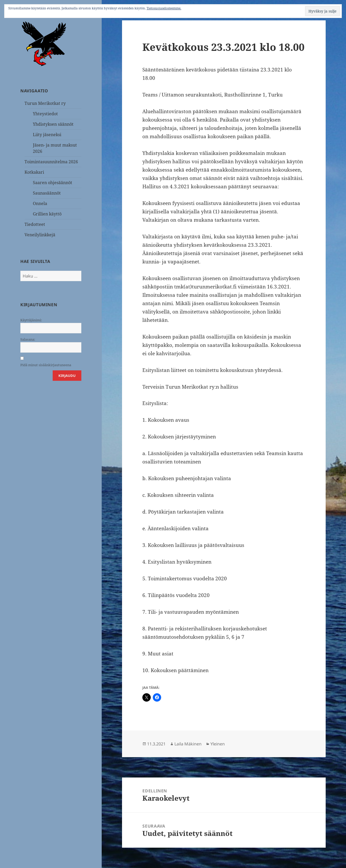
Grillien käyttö (47, 214)
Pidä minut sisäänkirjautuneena (46, 365)
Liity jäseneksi (47, 135)
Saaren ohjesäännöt (53, 183)
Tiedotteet (35, 224)
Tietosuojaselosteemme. (164, 8)
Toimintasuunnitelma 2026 (51, 162)
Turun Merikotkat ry (45, 103)
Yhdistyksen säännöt (53, 124)
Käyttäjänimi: (31, 320)
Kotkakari (34, 172)
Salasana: (28, 339)
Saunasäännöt (47, 193)
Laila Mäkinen (188, 744)
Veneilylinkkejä (40, 235)
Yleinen (218, 744)
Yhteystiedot (45, 114)
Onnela (40, 203)
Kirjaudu (67, 376)
